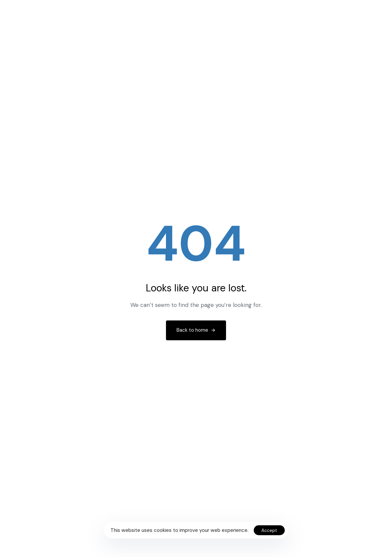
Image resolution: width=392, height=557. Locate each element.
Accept (269, 530)
